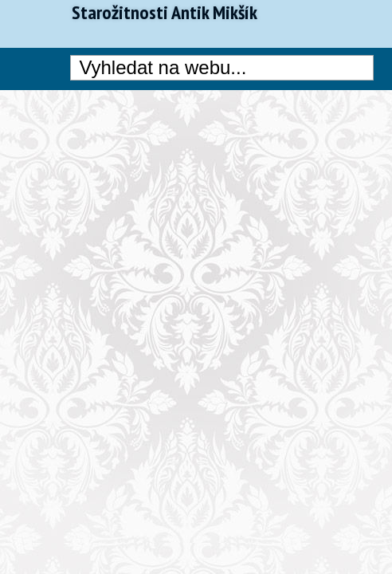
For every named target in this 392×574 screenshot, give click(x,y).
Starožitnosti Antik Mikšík (165, 13)
